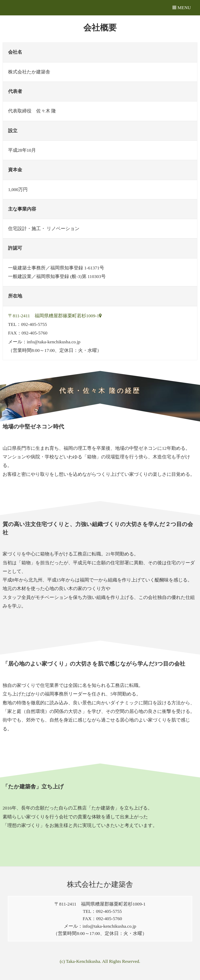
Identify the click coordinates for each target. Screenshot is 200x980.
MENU (182, 8)
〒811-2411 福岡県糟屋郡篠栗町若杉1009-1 (55, 316)
